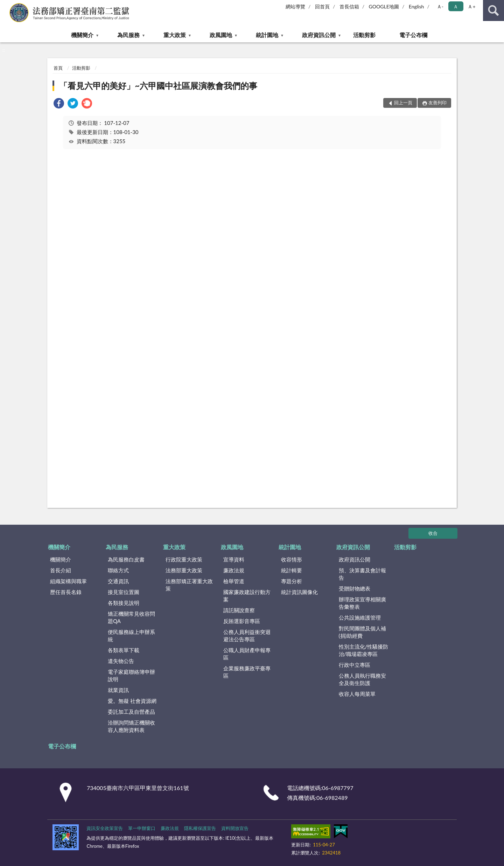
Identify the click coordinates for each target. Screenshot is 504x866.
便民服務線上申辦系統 (131, 635)
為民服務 (128, 35)
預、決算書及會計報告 (362, 574)
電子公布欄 (413, 35)
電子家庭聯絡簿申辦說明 (131, 675)
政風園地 (221, 35)
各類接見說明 (124, 603)
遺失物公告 (121, 661)
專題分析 (292, 581)
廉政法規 (234, 570)
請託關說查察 (239, 610)
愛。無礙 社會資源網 (132, 701)
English (416, 6)
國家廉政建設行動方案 (247, 596)
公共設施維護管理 (360, 617)
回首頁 (322, 6)
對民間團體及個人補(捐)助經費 (362, 632)
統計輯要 (292, 570)
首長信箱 (349, 6)
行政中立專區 (355, 665)
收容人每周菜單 (357, 694)
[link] (59, 104)
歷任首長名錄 (66, 592)
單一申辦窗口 (142, 828)
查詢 (493, 11)
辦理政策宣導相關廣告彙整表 (362, 603)
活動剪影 (364, 35)
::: (6, 5)
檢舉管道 (234, 581)
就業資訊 (118, 690)
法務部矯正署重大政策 (189, 585)
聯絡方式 (118, 570)
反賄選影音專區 (242, 621)
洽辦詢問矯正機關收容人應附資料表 (131, 726)
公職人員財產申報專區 (247, 654)
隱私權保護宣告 (200, 828)
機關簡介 (82, 35)
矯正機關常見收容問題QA (131, 617)
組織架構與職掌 (68, 581)
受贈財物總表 (355, 588)
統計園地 (267, 35)
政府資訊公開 (319, 35)
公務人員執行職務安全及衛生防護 (362, 679)
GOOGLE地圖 (384, 6)
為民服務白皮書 (126, 559)
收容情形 (292, 559)
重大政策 (175, 35)
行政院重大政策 (184, 559)
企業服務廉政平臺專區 (247, 672)
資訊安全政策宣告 (105, 828)
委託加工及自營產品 (131, 712)
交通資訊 (118, 581)
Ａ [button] (456, 6)
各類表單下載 (124, 650)
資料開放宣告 (235, 828)
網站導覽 (295, 6)
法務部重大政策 (184, 570)
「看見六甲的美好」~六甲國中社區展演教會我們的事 (158, 86)
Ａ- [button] (440, 6)
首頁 (58, 68)
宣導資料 (234, 559)
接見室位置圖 (124, 592)
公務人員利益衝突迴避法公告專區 (247, 635)
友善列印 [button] (437, 103)
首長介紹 (61, 570)
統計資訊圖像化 (299, 592)
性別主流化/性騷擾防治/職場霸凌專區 (364, 650)
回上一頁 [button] (403, 103)
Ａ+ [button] (471, 6)
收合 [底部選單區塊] (433, 533)
